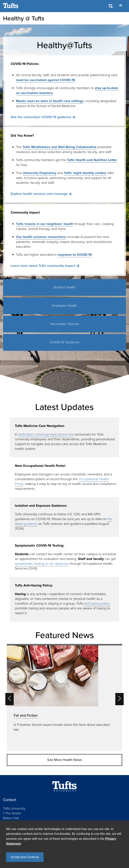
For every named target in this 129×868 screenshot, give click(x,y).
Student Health (64, 287)
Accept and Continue (25, 857)
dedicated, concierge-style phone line (46, 434)
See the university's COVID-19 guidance (41, 117)
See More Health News (64, 760)
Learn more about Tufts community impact (43, 266)
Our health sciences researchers (41, 237)
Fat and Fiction (26, 715)
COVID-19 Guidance (64, 342)
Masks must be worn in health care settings (50, 101)
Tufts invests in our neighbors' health (45, 224)
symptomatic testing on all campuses (42, 564)
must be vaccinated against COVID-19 (45, 80)
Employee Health (65, 306)
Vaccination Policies (64, 324)
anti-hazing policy (97, 603)
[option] (64, 697)
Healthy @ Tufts (24, 18)
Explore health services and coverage (39, 194)
